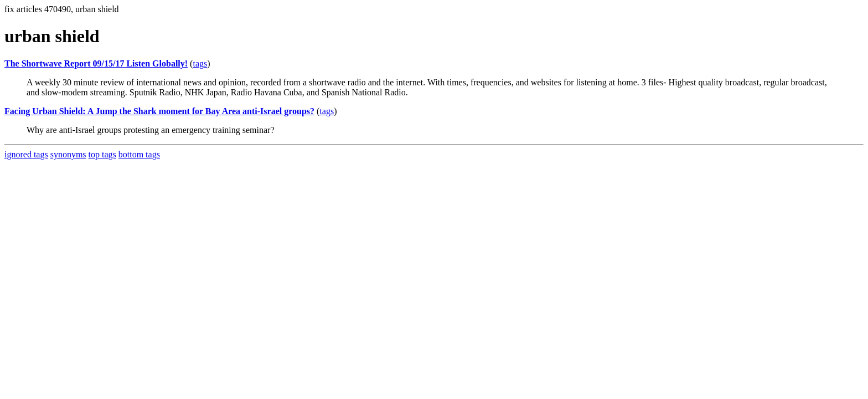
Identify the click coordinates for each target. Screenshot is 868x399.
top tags (102, 154)
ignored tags (26, 154)
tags (200, 63)
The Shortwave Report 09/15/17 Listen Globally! (96, 63)
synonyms (68, 154)
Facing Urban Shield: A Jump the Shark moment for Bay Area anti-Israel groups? (159, 111)
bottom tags (139, 154)
